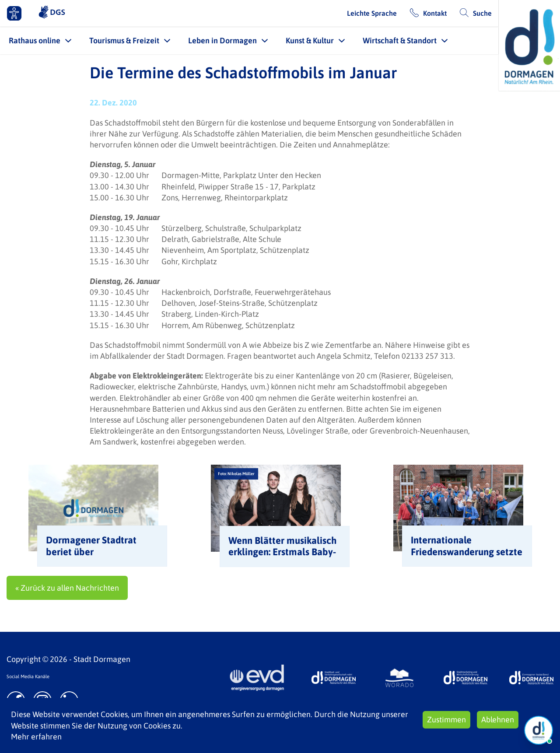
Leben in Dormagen (222, 40)
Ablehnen (498, 720)
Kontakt (435, 13)
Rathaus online (35, 40)
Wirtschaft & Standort (400, 40)
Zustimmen (446, 720)
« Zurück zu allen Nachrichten (67, 588)
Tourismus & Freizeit (124, 40)
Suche (482, 13)
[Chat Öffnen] (539, 730)
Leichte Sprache (372, 13)
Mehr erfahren (36, 737)
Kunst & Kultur (310, 40)
